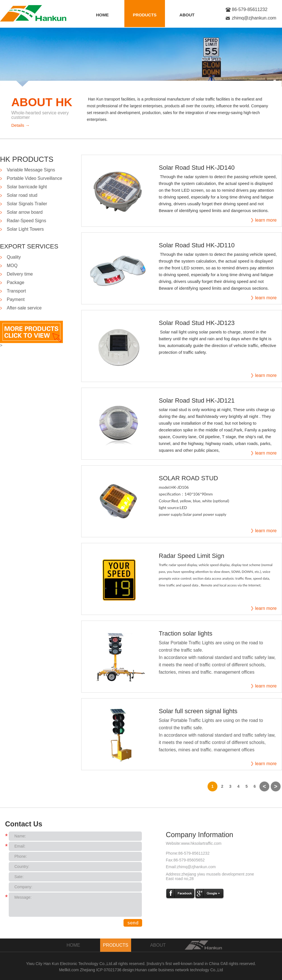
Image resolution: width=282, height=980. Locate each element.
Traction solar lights (186, 633)
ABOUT (187, 15)
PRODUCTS (145, 15)
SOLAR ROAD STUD (188, 478)
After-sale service (24, 308)
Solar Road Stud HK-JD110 (197, 245)
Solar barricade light (27, 187)
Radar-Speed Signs (27, 221)
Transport (16, 291)
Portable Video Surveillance (34, 178)
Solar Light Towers (25, 229)
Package (16, 282)
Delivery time (20, 274)
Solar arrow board (25, 212)
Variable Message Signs (31, 170)
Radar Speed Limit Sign (191, 556)
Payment (16, 299)
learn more (266, 220)
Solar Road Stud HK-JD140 (197, 168)
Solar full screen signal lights (198, 711)
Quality (14, 257)
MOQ (12, 266)
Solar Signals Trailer (27, 204)
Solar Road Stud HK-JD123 (197, 323)
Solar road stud (22, 195)
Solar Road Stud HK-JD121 (197, 400)
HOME (103, 15)
